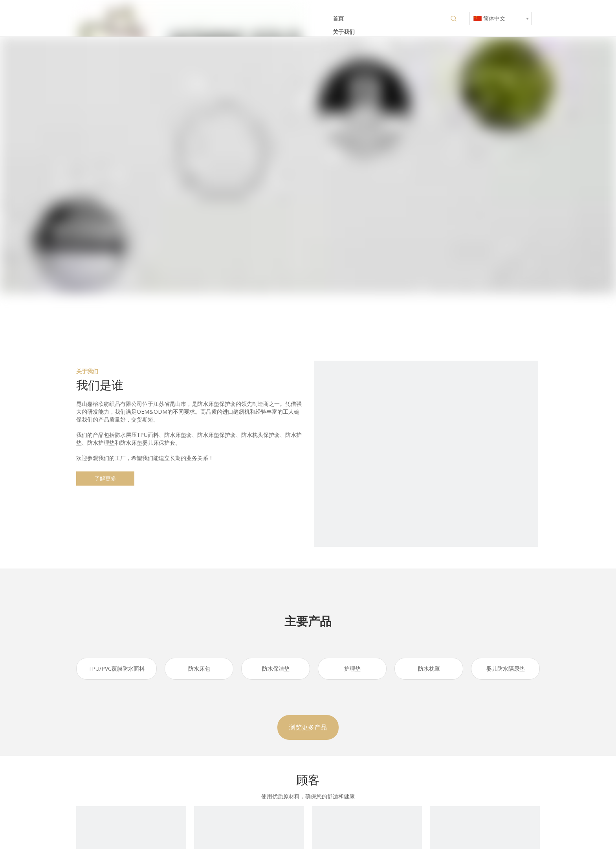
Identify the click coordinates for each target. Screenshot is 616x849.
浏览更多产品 (308, 727)
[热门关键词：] (454, 19)
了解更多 (105, 478)
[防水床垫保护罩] (426, 473)
